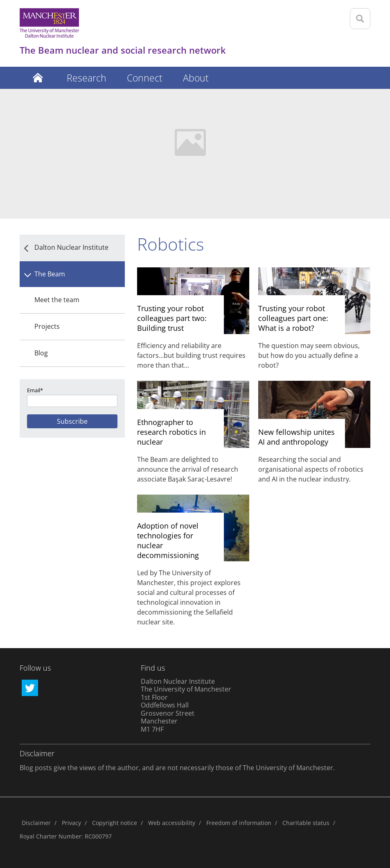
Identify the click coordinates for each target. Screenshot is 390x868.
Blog (41, 353)
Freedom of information (239, 823)
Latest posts (38, 78)
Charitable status (306, 823)
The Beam (50, 274)
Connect (145, 78)
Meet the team (57, 300)
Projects (47, 326)
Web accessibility (172, 823)
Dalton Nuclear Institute (71, 247)
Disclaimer (36, 823)
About (196, 78)
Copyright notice (115, 823)
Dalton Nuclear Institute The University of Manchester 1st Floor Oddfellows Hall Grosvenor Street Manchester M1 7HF (186, 705)
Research (87, 78)
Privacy (71, 823)
